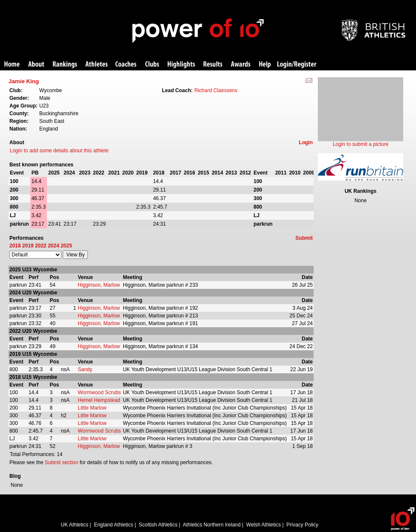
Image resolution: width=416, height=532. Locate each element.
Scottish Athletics (158, 525)
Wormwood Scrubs (99, 392)
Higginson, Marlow (99, 285)
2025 (66, 246)
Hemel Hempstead (99, 400)
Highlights (181, 65)
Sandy (85, 369)
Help (265, 65)
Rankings (65, 65)
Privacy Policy (302, 525)
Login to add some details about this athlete (59, 151)
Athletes (97, 65)
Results (213, 65)
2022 (41, 246)
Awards (241, 65)
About (36, 65)
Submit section (62, 462)
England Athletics (113, 525)
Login (306, 142)
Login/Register (297, 65)
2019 (28, 246)
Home (12, 65)
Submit (304, 238)
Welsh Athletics (263, 525)
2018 (15, 246)
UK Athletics (74, 525)
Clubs (152, 65)
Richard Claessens (216, 90)
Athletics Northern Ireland (212, 525)
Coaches (126, 65)
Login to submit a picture (361, 144)
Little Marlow (92, 408)
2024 (54, 246)
